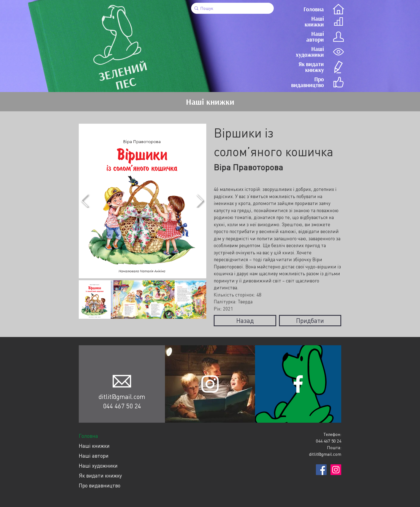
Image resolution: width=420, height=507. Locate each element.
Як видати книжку (100, 475)
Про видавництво (100, 485)
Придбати (310, 320)
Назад (245, 320)
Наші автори (94, 456)
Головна (88, 436)
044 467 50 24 (122, 406)
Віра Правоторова (248, 167)
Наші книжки (94, 446)
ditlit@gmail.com (122, 397)
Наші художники (98, 466)
